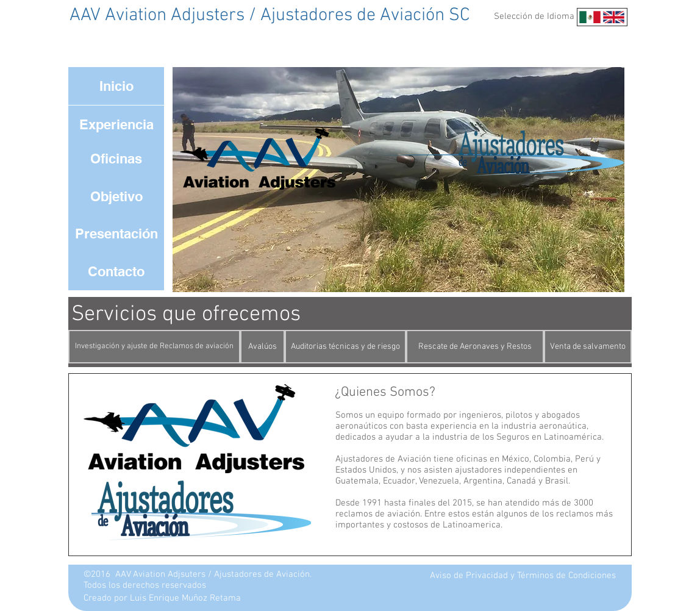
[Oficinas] (116, 159)
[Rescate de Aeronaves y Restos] (475, 347)
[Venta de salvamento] (588, 347)
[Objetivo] (116, 196)
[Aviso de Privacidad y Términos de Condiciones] (523, 576)
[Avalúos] (262, 347)
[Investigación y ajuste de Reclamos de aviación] (154, 347)
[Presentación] (116, 234)
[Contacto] (116, 271)
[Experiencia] (116, 124)
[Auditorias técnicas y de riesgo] (345, 347)
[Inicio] (116, 86)
